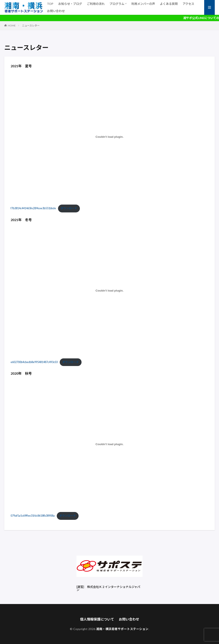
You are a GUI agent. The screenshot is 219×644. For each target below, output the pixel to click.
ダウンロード (69, 208)
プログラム (117, 4)
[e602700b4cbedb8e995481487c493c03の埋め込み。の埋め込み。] (109, 290)
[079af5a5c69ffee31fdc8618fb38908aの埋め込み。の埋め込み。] (109, 444)
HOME (12, 25)
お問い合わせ (56, 11)
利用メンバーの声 (143, 4)
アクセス (188, 4)
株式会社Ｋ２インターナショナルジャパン (108, 588)
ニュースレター (31, 25)
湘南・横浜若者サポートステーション (122, 629)
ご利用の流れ (96, 4)
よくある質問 (169, 4)
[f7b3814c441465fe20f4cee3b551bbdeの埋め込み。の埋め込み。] (109, 137)
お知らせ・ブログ (70, 4)
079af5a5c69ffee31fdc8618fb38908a (33, 516)
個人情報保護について (97, 619)
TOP (50, 4)
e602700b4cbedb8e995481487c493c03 (34, 362)
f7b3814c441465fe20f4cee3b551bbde (33, 208)
